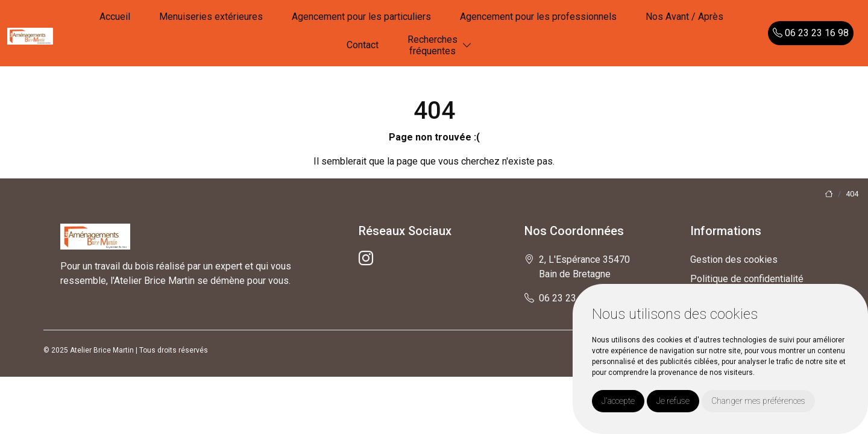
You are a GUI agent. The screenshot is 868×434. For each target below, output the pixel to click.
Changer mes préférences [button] (758, 401)
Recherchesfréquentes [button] (432, 45)
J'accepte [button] (618, 401)
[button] (467, 46)
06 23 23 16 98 (811, 33)
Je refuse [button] (673, 401)
